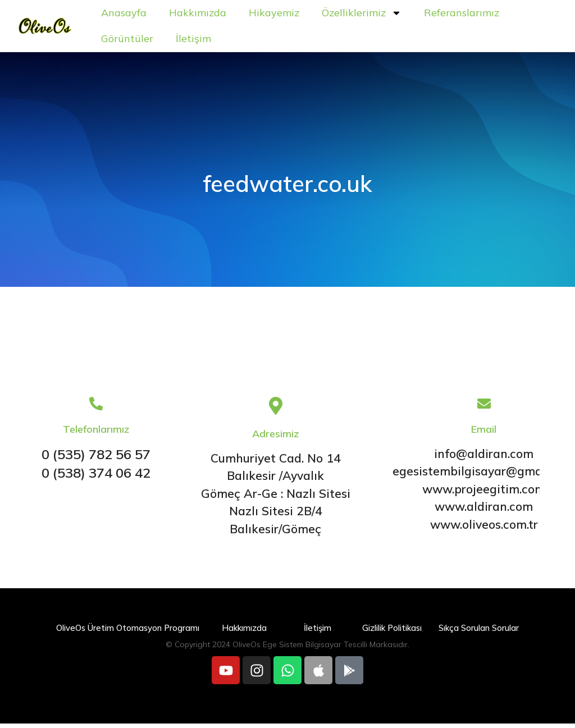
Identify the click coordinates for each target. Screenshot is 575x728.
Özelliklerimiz (403, 15)
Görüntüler (266, 41)
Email (484, 434)
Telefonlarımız (96, 434)
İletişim (333, 41)
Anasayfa (165, 15)
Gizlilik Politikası (392, 632)
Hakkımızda (239, 15)
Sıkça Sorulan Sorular (479, 632)
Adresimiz (275, 438)
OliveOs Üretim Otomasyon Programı (128, 632)
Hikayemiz (316, 15)
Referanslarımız (180, 41)
